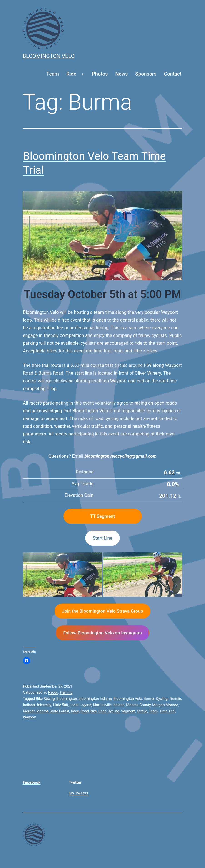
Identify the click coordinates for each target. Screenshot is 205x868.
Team (53, 74)
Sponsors (146, 74)
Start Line (102, 538)
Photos (100, 74)
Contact (173, 74)
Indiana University (37, 705)
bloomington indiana (95, 699)
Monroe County (138, 705)
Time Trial (167, 711)
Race (75, 711)
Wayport (30, 717)
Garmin (175, 699)
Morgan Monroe (165, 705)
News (121, 74)
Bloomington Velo (49, 56)
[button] (62, 574)
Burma (149, 699)
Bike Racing (45, 699)
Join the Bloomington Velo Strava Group (103, 611)
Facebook (32, 782)
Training (66, 692)
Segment (128, 711)
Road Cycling (109, 711)
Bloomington (67, 699)
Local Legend (81, 705)
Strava (142, 711)
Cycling (162, 699)
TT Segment (102, 516)
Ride (71, 74)
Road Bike (89, 711)
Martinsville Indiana (109, 705)
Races (53, 692)
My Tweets (78, 793)
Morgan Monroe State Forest (46, 711)
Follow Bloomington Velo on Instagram (102, 633)
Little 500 (60, 705)
